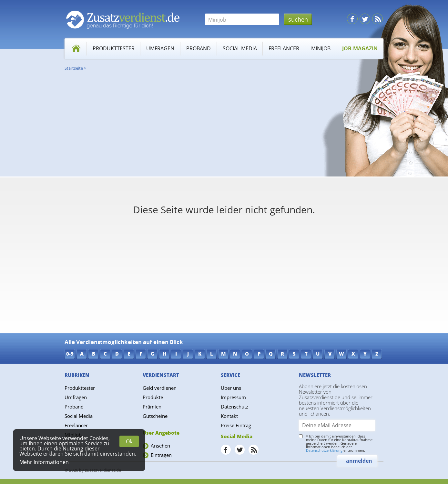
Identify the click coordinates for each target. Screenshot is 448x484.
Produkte (153, 397)
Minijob (321, 48)
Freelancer (284, 48)
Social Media (240, 48)
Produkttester (114, 48)
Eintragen (161, 455)
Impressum (233, 397)
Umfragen (160, 48)
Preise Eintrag (236, 425)
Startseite (74, 68)
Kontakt (229, 416)
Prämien (152, 407)
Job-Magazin (360, 48)
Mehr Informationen (44, 462)
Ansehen (160, 446)
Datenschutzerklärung (324, 450)
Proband (199, 48)
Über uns (231, 388)
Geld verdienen (160, 388)
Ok (129, 441)
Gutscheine (155, 416)
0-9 (70, 354)
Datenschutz (234, 407)
